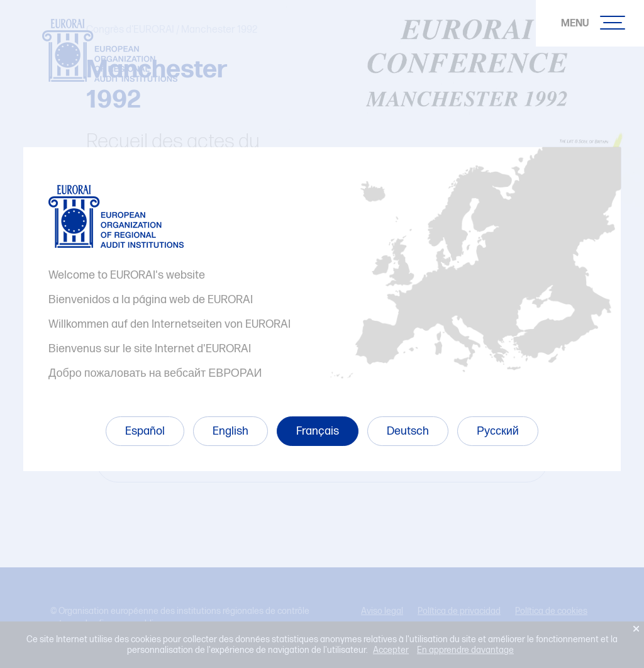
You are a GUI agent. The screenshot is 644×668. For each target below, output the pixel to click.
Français (318, 431)
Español (145, 431)
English (230, 431)
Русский (498, 431)
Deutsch (408, 431)
